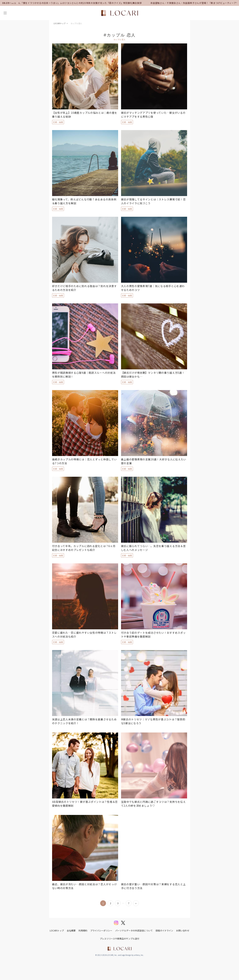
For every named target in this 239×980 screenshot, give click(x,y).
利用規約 (83, 930)
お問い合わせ (183, 930)
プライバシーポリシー (101, 930)
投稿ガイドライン (164, 930)
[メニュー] (5, 13)
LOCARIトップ (60, 23)
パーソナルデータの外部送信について (134, 930)
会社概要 (71, 930)
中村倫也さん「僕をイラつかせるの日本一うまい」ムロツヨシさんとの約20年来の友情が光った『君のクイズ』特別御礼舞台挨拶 (74, 3)
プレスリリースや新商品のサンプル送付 (119, 939)
